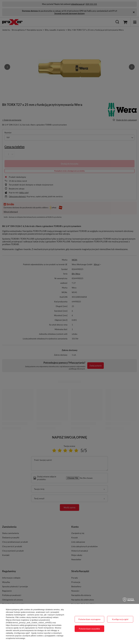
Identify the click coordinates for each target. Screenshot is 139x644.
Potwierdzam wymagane (89, 619)
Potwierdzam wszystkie (89, 629)
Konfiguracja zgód (120, 619)
